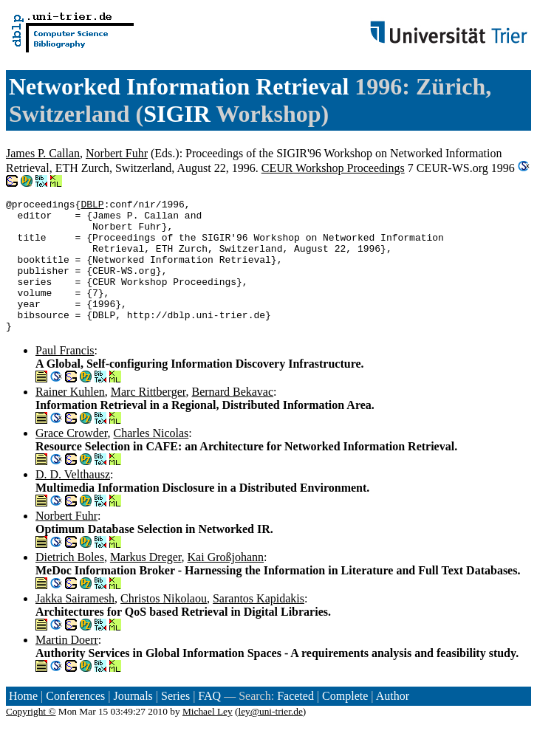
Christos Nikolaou (164, 625)
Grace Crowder (72, 460)
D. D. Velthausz (73, 501)
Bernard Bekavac (232, 418)
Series (175, 722)
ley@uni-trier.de (270, 738)
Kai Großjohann (226, 584)
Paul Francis (65, 377)
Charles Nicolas (151, 460)
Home (23, 722)
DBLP (92, 206)
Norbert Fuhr (117, 153)
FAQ (209, 722)
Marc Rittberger (148, 418)
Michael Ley (208, 738)
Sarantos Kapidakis (259, 625)
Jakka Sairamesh (75, 625)
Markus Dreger (146, 584)
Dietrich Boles (70, 584)
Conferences (75, 722)
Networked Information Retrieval (179, 86)
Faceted (295, 722)
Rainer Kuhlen (70, 418)
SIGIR (177, 114)
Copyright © (31, 738)
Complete (345, 722)
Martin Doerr (67, 666)
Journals (133, 722)
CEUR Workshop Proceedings (333, 168)
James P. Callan (43, 153)
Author (393, 722)
